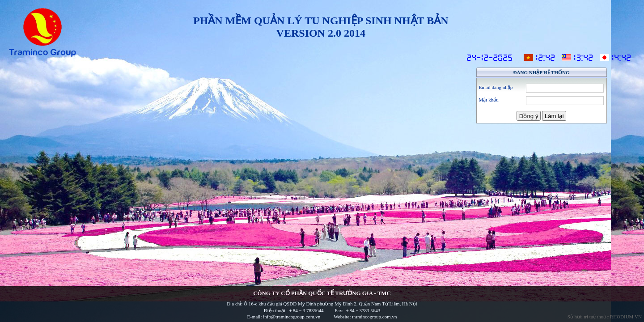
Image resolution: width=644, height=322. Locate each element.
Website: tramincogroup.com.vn (365, 317)
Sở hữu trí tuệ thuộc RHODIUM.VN (605, 317)
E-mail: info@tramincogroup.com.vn (284, 317)
